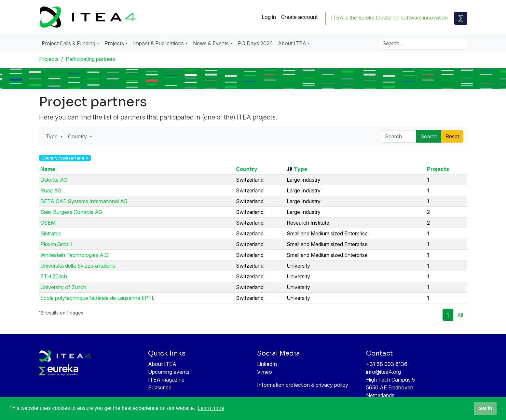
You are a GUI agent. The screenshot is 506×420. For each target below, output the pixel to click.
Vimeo (265, 372)
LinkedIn (267, 364)
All (460, 315)
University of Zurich (63, 287)
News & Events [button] (211, 43)
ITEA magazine (166, 380)
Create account (299, 17)
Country (247, 169)
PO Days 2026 (255, 43)
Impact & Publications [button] (158, 43)
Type (301, 169)
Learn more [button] (211, 408)
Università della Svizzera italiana (78, 266)
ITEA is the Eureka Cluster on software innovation (389, 18)
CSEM (48, 223)
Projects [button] (114, 43)
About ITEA (162, 364)
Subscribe (160, 387)
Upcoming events (169, 372)
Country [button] (78, 136)
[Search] (423, 43)
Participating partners (90, 59)
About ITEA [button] (292, 43)
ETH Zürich (54, 276)
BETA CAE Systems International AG (84, 201)
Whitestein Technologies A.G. (75, 255)
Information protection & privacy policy (303, 385)
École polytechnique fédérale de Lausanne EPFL (97, 298)
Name (48, 169)
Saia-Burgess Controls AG (71, 212)
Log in (269, 17)
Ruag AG (51, 190)
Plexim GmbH (56, 244)
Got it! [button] (485, 408)
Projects (49, 59)
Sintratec (51, 233)
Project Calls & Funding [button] (68, 43)
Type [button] (52, 136)
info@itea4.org (383, 372)
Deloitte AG (54, 180)
